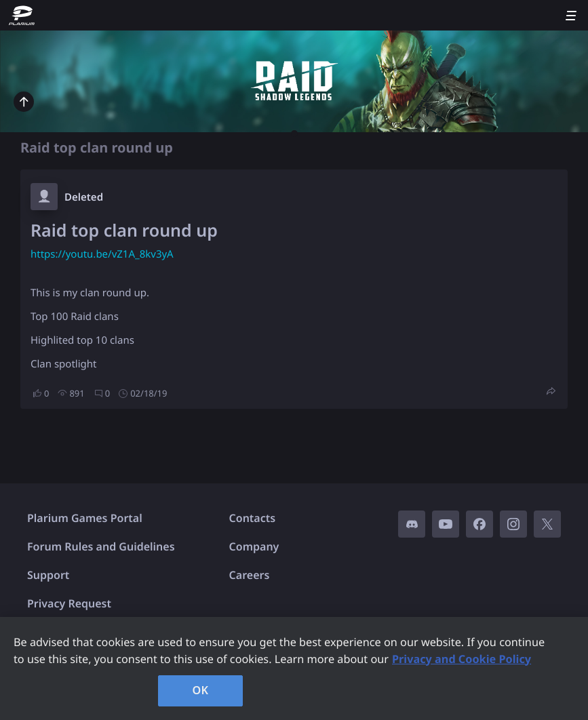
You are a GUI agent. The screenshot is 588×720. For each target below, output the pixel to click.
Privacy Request (69, 603)
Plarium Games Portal (85, 518)
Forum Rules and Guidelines (101, 546)
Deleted (84, 197)
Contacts (253, 518)
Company (254, 546)
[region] (294, 668)
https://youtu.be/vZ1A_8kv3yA (102, 254)
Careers (250, 575)
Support (48, 575)
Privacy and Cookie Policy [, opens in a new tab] (462, 659)
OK (201, 690)
